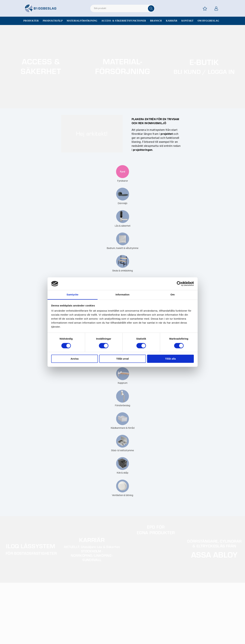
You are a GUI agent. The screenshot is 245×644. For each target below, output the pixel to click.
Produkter (31, 21)
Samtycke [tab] (72, 295)
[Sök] (151, 8)
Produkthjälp (53, 21)
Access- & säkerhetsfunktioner (124, 21)
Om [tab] (173, 295)
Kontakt (188, 21)
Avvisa (75, 359)
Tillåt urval (122, 359)
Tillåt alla (170, 359)
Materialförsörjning (82, 21)
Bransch (156, 21)
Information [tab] (123, 295)
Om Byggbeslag (208, 21)
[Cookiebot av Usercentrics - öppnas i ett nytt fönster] (179, 284)
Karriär (172, 21)
